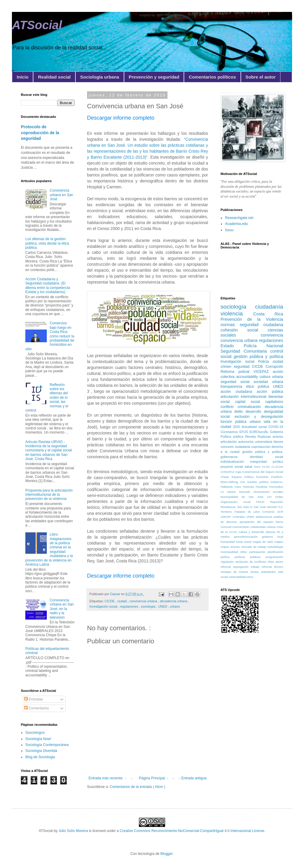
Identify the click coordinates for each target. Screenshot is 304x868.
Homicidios (276, 487)
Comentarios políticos (212, 77)
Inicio (23, 77)
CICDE (110, 601)
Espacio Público (244, 477)
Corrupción (274, 367)
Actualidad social (255, 427)
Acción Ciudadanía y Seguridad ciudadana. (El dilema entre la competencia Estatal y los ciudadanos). (48, 286)
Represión (277, 502)
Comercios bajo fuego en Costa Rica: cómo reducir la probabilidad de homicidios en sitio (50, 336)
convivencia (272, 335)
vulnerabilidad (238, 577)
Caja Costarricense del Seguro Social (259, 472)
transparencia (233, 387)
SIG (240, 507)
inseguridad (261, 462)
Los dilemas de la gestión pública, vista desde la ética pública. (47, 243)
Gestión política (259, 482)
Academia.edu (236, 224)
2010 (258, 467)
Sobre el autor (261, 77)
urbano (175, 606)
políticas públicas (250, 557)
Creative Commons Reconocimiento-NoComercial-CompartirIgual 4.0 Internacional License (192, 831)
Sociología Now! (38, 739)
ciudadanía (269, 307)
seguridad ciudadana (261, 325)
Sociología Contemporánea (47, 745)
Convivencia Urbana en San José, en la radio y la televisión (62, 609)
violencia (237, 313)
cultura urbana (271, 377)
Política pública (233, 437)
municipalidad (230, 552)
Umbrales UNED (244, 517)
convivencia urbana (144, 601)
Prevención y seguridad (154, 77)
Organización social (238, 502)
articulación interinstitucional (245, 397)
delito (240, 412)
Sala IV (248, 507)
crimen (227, 367)
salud (249, 467)
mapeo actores (231, 547)
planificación (275, 552)
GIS (244, 482)
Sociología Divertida (41, 751)
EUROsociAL (260, 432)
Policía (265, 362)
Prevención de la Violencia (252, 319)
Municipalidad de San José (244, 497)
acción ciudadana (239, 392)
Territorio (227, 512)
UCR (280, 512)
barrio (279, 522)
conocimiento (241, 527)
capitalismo (274, 402)
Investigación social (104, 606)
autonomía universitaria (256, 442)
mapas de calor (264, 542)
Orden (279, 497)
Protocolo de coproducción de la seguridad (40, 133)
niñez (245, 552)
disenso (272, 532)
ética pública (260, 387)
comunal (227, 527)
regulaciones (130, 606)
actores (278, 437)
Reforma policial (237, 372)
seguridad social (237, 382)
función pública (235, 422)
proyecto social (232, 467)
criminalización (251, 407)
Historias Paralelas (256, 487)
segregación (242, 567)
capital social (250, 402)
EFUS (244, 432)
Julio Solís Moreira (73, 831)
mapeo (279, 542)
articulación (229, 442)
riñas (272, 562)
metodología (275, 547)
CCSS (267, 467)
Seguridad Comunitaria (245, 351)
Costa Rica (268, 314)
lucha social (244, 542)
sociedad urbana (268, 382)
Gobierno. (277, 482)
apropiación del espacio (258, 522)
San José (260, 507)
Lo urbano (230, 492)
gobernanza (235, 457)
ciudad (123, 601)
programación (274, 557)
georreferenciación (248, 537)
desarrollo (255, 412)
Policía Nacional (263, 346)
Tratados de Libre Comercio (256, 512)
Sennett (272, 507)
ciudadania (243, 447)
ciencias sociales (252, 333)
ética (250, 577)
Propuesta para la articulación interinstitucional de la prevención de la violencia (49, 495)
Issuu (229, 230)
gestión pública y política (258, 356)
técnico (279, 567)
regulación (228, 562)
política (228, 557)
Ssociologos (35, 733)
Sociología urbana (100, 77)
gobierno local (273, 537)
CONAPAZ (228, 472)
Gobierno (277, 432)
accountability (248, 377)
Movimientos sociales (268, 492)
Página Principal (152, 778)
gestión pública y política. (263, 452)
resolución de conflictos (251, 562)
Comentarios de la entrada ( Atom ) (138, 787)
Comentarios (37, 708)
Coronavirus (230, 432)
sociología (149, 606)
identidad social (266, 457)
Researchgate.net (239, 218)
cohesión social (244, 330)
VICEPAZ (263, 372)
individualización (235, 462)
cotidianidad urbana (263, 527)
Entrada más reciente (106, 778)
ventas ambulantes (264, 572)
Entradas (34, 699)
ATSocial (37, 25)
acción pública (270, 392)
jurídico (278, 462)
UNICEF (227, 517)
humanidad (228, 542)
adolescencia (265, 517)
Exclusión (264, 477)
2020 (237, 427)
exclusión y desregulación (259, 417)
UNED (163, 606)
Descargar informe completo (121, 118)
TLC (280, 507)
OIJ (271, 497)
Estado (232, 346)
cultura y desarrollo (252, 532)
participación (258, 552)
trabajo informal (262, 567)
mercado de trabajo (254, 547)
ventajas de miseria (235, 572)
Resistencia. (229, 507)
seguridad (243, 367)
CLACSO (277, 467)
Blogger (166, 854)
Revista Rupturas (259, 437)
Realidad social (54, 77)
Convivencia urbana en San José (62, 195)
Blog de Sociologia (40, 757)
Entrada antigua (194, 778)
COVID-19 (276, 427)
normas (230, 325)
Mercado (246, 492)
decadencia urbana (174, 601)
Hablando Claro (232, 487)
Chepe (226, 477)
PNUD (263, 502)
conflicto (229, 407)
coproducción (261, 447)
